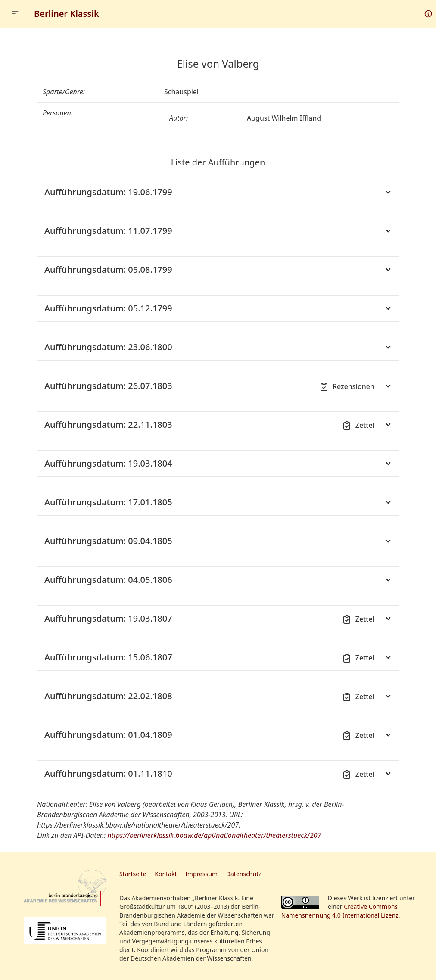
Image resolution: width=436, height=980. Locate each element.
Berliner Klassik (67, 14)
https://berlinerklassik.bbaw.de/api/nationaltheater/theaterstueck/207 (214, 835)
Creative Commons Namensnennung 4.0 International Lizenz (340, 911)
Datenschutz (244, 874)
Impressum (201, 874)
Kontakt (166, 874)
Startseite (133, 874)
